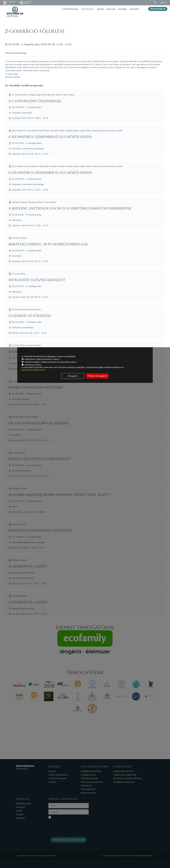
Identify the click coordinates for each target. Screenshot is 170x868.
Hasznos (134, 9)
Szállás (110, 9)
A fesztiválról (67, 9)
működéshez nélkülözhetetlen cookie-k (41, 359)
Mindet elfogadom (97, 376)
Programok (85, 9)
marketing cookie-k (32, 365)
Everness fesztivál (9, 3)
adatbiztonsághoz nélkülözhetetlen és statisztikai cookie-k (49, 362)
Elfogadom (73, 376)
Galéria (122, 9)
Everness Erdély (26, 3)
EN (164, 3)
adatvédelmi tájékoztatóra (33, 370)
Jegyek (99, 9)
